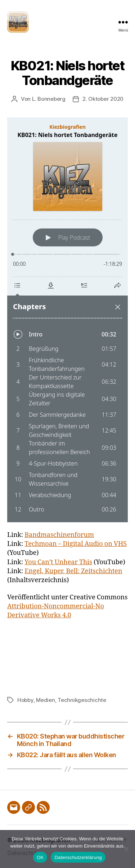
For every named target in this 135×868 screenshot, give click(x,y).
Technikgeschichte (82, 700)
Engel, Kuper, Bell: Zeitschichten (73, 571)
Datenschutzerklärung (78, 857)
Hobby (25, 700)
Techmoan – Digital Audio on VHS (76, 544)
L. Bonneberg (49, 99)
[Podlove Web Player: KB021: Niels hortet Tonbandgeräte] (67, 320)
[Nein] (126, 849)
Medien (45, 700)
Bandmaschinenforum (59, 535)
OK (40, 857)
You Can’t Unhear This (58, 562)
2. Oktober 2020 (103, 99)
